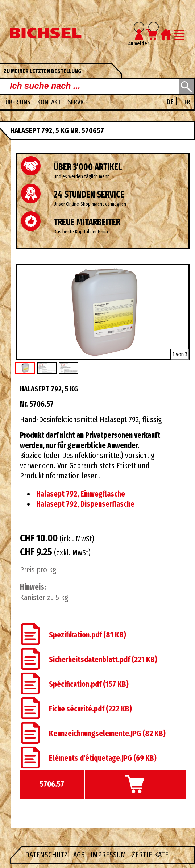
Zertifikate (150, 855)
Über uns (19, 102)
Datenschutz (47, 855)
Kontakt (50, 102)
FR (187, 102)
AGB (80, 855)
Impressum (109, 855)
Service (78, 102)
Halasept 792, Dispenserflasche (85, 504)
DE (171, 102)
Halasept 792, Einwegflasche (81, 494)
